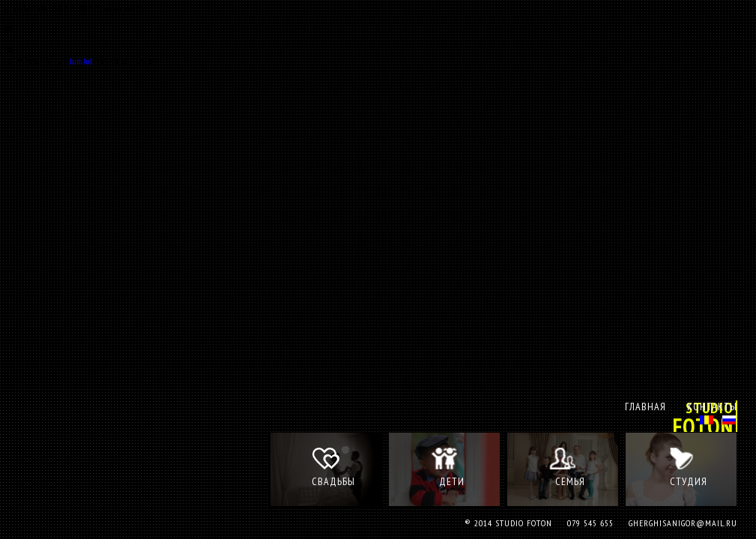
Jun (75, 61)
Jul (88, 61)
